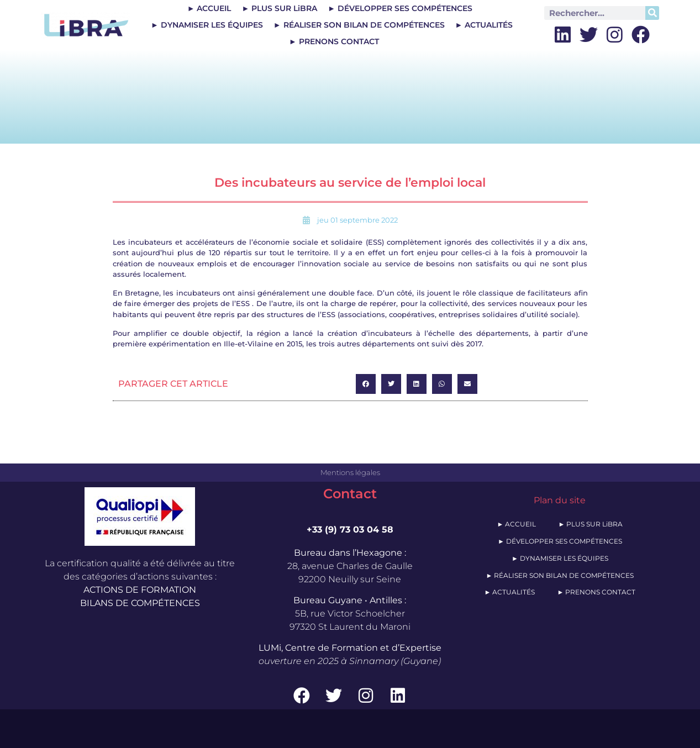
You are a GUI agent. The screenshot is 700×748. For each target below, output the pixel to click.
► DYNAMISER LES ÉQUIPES (207, 25)
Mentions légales (350, 472)
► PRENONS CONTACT (334, 41)
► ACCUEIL (209, 8)
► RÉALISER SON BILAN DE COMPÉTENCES (359, 25)
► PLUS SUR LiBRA (279, 8)
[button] (366, 384)
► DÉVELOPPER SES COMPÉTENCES (400, 8)
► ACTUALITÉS (484, 25)
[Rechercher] (652, 13)
